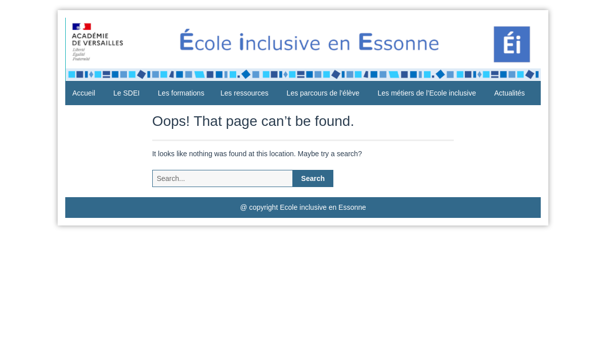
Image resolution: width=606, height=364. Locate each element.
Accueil (84, 93)
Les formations (181, 93)
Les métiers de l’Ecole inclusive (427, 93)
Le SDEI (126, 93)
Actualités (510, 93)
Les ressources (245, 93)
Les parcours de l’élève (323, 93)
